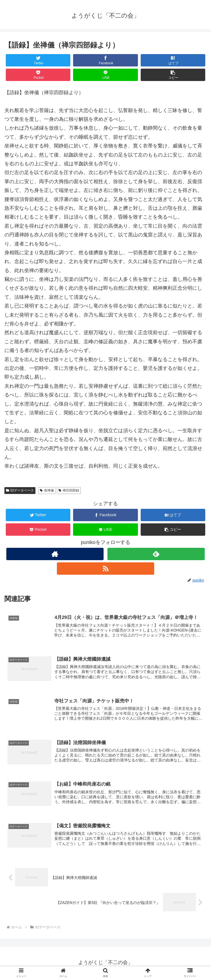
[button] (173, 75)
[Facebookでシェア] (105, 60)
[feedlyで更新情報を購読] (156, 554)
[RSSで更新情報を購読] (105, 569)
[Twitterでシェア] (38, 60)
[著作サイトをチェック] (55, 554)
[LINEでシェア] (105, 75)
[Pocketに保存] (38, 75)
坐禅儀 (47, 490)
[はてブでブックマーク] (173, 60)
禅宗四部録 (69, 490)
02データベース (20, 490)
